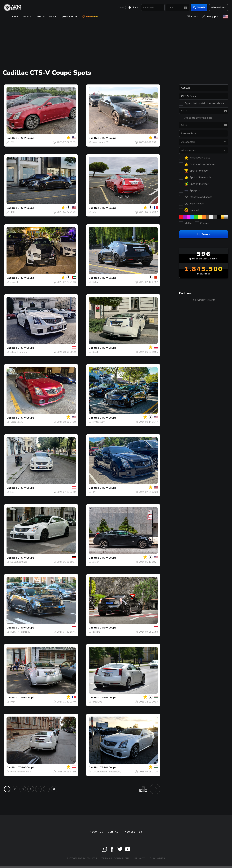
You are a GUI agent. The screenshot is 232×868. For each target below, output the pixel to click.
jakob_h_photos (19, 352)
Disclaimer (157, 859)
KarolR (96, 352)
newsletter (134, 832)
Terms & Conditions (116, 859)
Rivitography (99, 422)
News (121, 8)
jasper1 (14, 282)
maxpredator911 (101, 142)
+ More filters (218, 7)
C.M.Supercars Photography (107, 772)
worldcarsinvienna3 (21, 772)
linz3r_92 (97, 702)
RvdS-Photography (20, 632)
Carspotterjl (17, 422)
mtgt (95, 212)
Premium (90, 17)
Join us (40, 17)
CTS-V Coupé (26, 138)
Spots (135, 8)
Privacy (140, 859)
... (46, 789)
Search (199, 7)
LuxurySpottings (19, 562)
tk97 (13, 212)
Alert (192, 17)
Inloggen (210, 17)
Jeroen (96, 562)
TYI (12, 142)
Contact (114, 832)
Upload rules (69, 17)
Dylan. (96, 282)
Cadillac (12, 138)
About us (96, 832)
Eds (12, 492)
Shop (53, 17)
